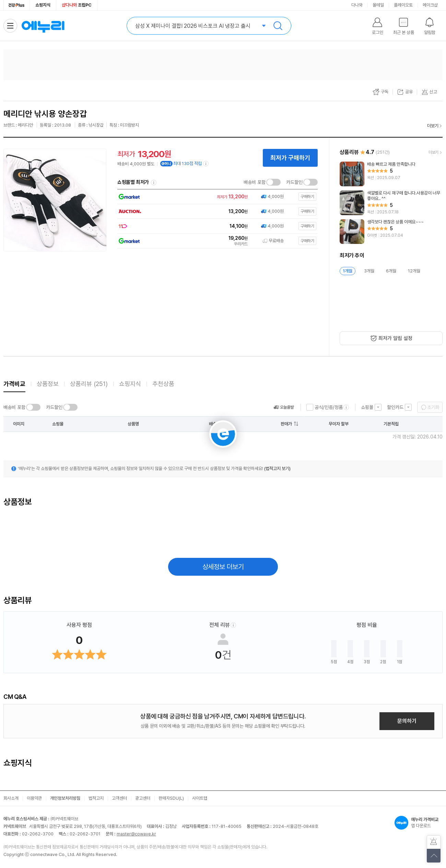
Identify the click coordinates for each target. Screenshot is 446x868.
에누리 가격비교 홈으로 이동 (43, 26)
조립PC (77, 5)
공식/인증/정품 (329, 407)
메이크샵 (430, 5)
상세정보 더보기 (223, 567)
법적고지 (96, 798)
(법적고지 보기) (277, 468)
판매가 (286, 424)
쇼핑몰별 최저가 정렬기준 (154, 183)
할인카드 (395, 407)
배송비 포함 (255, 182)
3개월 (369, 271)
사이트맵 (200, 798)
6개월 (391, 271)
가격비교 (14, 384)
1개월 (348, 271)
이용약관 (34, 798)
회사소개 (11, 798)
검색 (278, 26)
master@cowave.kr (136, 834)
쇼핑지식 (43, 5)
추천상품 (163, 384)
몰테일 (378, 5)
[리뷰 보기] (391, 174)
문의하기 (407, 721)
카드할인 (294, 182)
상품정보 (48, 384)
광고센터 (143, 798)
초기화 (433, 407)
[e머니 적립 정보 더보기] (206, 164)
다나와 (357, 5)
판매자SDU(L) (171, 798)
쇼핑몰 (367, 407)
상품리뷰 (89, 384)
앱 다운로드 (419, 823)
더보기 (433, 126)
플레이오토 (403, 5)
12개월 (414, 271)
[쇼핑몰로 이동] (215, 197)
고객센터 (119, 798)
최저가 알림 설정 (395, 338)
